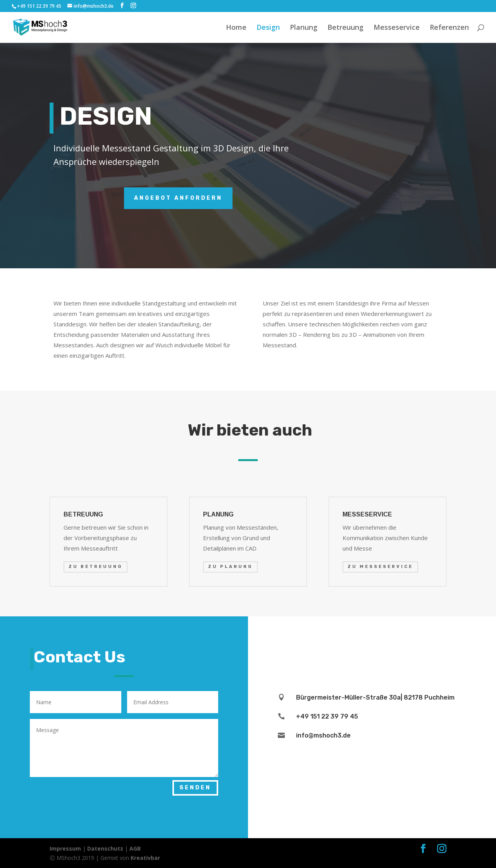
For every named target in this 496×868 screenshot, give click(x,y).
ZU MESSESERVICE (380, 567)
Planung (304, 28)
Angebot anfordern (178, 198)
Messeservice (397, 28)
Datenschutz (105, 848)
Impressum (65, 848)
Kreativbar (145, 858)
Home (236, 28)
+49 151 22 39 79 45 (39, 6)
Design (268, 28)
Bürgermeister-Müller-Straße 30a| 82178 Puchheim (375, 697)
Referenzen (449, 28)
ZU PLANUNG (230, 567)
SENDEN (195, 788)
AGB (135, 848)
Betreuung (345, 28)
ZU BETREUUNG (96, 567)
